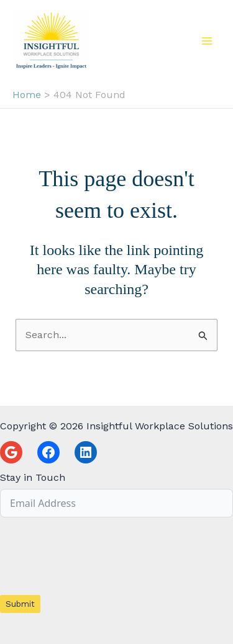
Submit (20, 604)
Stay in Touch (33, 477)
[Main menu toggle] (207, 41)
